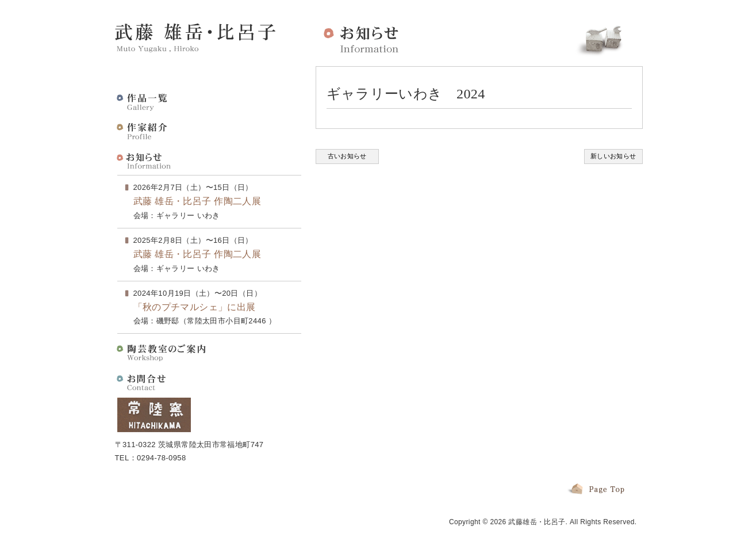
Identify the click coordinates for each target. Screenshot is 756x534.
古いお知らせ (347, 156)
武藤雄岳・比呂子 (537, 522)
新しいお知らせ (613, 156)
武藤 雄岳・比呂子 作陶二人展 (197, 201)
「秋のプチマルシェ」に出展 (195, 307)
